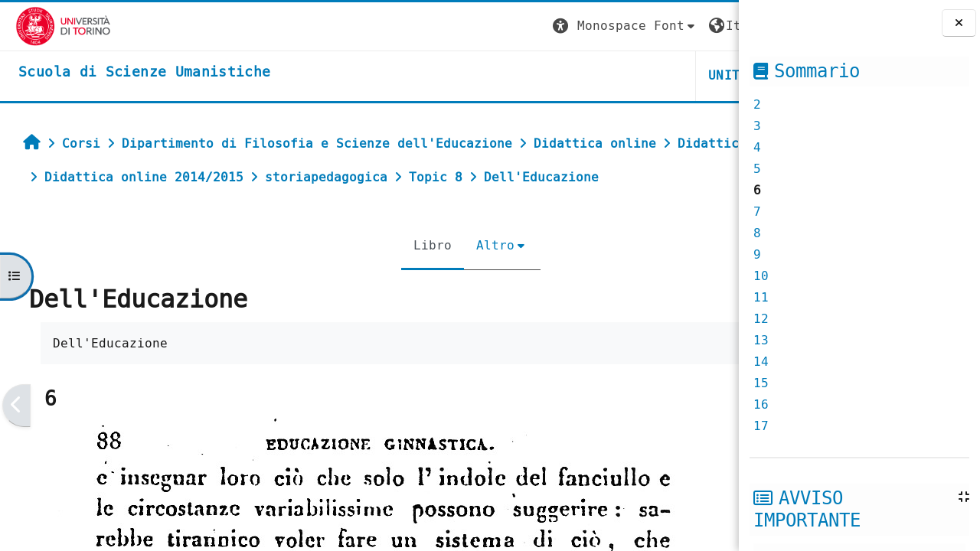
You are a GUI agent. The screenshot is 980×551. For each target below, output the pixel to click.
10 (761, 276)
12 (761, 319)
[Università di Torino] (48, 26)
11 (761, 297)
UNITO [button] (556, 75)
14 (761, 362)
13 (761, 340)
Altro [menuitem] (402, 279)
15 (761, 383)
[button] (452, 26)
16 (761, 404)
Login (707, 26)
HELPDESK (645, 75)
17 (761, 426)
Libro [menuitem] (339, 279)
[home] (129, 73)
